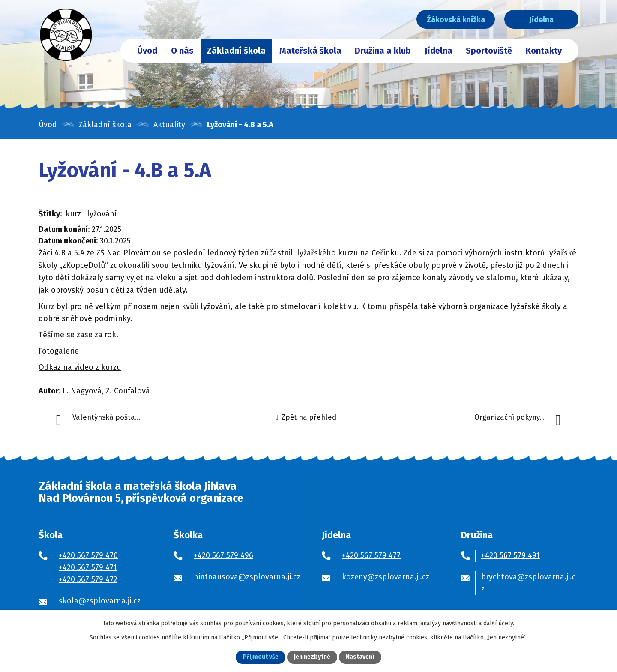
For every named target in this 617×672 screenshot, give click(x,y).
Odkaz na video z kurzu (80, 367)
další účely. (499, 623)
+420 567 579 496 (223, 555)
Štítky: (50, 214)
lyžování (102, 214)
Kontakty (544, 51)
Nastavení (360, 657)
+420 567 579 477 (371, 555)
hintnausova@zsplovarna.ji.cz (247, 577)
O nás (182, 51)
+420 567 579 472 (88, 579)
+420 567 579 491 (511, 555)
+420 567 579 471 (88, 567)
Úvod (147, 51)
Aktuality (169, 125)
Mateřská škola (310, 51)
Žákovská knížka (449, 20)
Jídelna (539, 20)
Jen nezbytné (312, 657)
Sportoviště (489, 51)
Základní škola (236, 51)
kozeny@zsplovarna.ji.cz (386, 577)
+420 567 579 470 (88, 555)
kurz (73, 214)
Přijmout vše (261, 657)
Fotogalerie (59, 351)
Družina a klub (383, 51)
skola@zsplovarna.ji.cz (100, 601)
